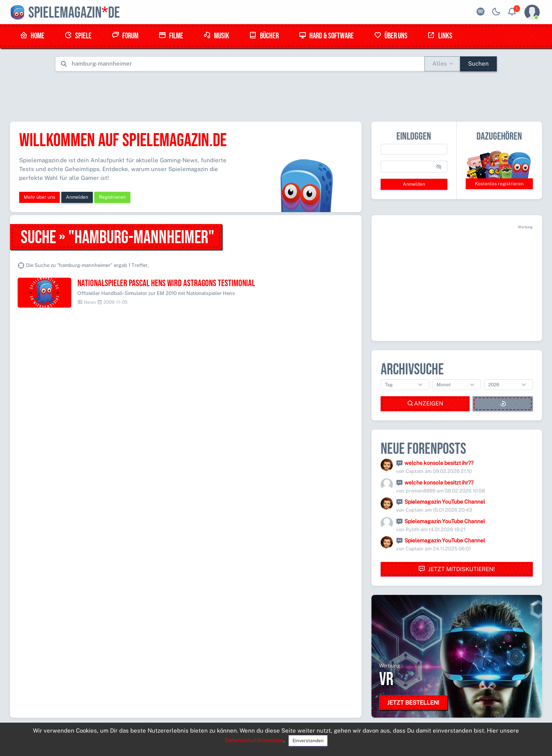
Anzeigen (425, 404)
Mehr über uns (39, 197)
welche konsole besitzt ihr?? (439, 463)
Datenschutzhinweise (254, 740)
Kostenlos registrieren (499, 184)
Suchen (478, 63)
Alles (440, 63)
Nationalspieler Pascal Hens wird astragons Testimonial (166, 283)
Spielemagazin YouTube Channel (445, 502)
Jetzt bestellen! (413, 702)
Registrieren (112, 197)
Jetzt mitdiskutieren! (457, 569)
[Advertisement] (276, 95)
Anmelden (77, 197)
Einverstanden (308, 741)
